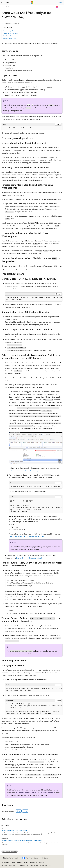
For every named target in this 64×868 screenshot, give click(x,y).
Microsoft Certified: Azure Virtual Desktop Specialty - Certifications (22, 840)
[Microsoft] (32, 3)
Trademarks (33, 865)
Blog (25, 862)
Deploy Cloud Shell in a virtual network (29, 558)
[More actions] (61, 7)
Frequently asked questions (11, 33)
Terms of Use (24, 865)
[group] (34, 299)
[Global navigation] (2, 3)
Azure (10, 7)
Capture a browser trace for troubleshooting (23, 471)
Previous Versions (17, 862)
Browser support (8, 31)
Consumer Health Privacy (9, 865)
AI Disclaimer (5, 862)
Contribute (34, 862)
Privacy (41, 862)
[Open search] (56, 3)
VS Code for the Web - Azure (26, 793)
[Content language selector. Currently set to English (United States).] (10, 858)
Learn (4, 7)
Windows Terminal (47, 793)
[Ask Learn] (57, 7)
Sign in (60, 2)
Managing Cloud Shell (10, 38)
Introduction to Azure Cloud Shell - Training (15, 830)
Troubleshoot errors (9, 36)
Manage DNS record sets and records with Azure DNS (27, 537)
